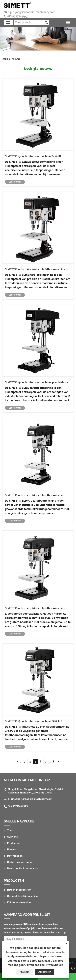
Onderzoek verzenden (20, 862)
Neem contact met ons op (27, 780)
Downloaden (15, 856)
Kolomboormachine (19, 902)
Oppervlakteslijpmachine (22, 896)
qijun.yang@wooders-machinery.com (31, 12)
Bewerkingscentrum (19, 890)
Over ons (12, 837)
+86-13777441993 (18, 16)
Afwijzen (25, 972)
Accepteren (45, 972)
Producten (13, 843)
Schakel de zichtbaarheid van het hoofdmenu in (68, 22)
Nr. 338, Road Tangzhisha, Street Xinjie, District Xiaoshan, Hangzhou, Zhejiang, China (36, 791)
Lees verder (15, 182)
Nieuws (16, 59)
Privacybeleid (55, 965)
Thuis (5, 59)
